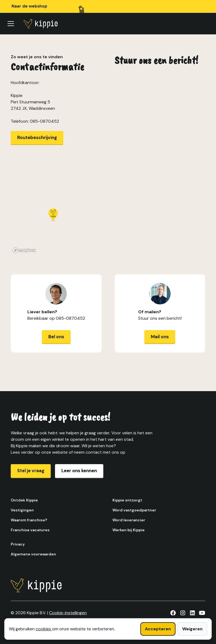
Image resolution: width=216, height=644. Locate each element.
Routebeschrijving (37, 137)
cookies (44, 629)
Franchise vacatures (30, 530)
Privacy (18, 544)
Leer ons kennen (79, 471)
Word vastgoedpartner (134, 510)
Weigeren (192, 629)
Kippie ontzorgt (127, 500)
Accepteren (158, 629)
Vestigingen (22, 510)
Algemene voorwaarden (33, 554)
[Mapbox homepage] (24, 250)
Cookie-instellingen (68, 613)
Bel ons (56, 337)
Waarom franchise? (29, 520)
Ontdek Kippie (24, 500)
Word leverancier (129, 520)
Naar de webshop (29, 6)
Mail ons (160, 337)
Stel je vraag (31, 471)
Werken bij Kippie (129, 530)
